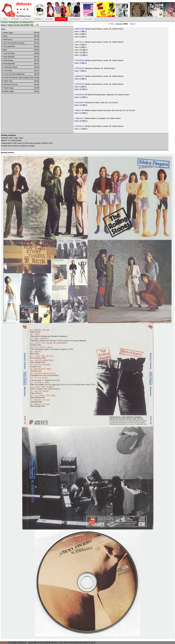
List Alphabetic (75, 19)
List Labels (88, 19)
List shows (15, 19)
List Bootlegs (61, 19)
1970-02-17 (80, 126)
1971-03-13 (80, 103)
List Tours (26, 19)
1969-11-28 (80, 110)
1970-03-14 (80, 68)
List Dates (37, 19)
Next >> (132, 24)
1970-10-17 (80, 42)
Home (5, 19)
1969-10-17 (80, 118)
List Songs (49, 19)
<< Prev (111, 24)
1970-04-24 (80, 84)
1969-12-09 (80, 29)
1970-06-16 (80, 60)
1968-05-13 (80, 76)
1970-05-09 (80, 95)
